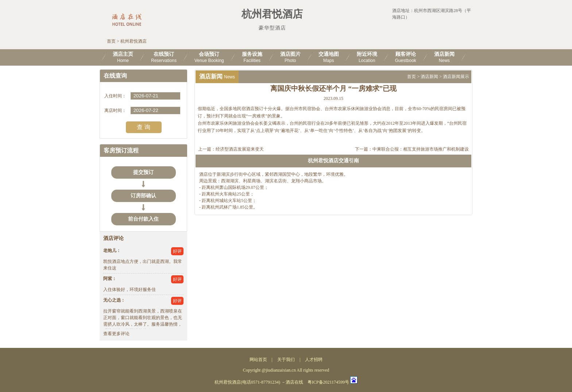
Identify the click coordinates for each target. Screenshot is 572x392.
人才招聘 (314, 360)
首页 (111, 41)
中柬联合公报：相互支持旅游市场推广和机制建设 (421, 149)
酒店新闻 (429, 77)
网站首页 (258, 360)
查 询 (143, 127)
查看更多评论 (116, 334)
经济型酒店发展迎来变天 (240, 149)
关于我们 (286, 360)
